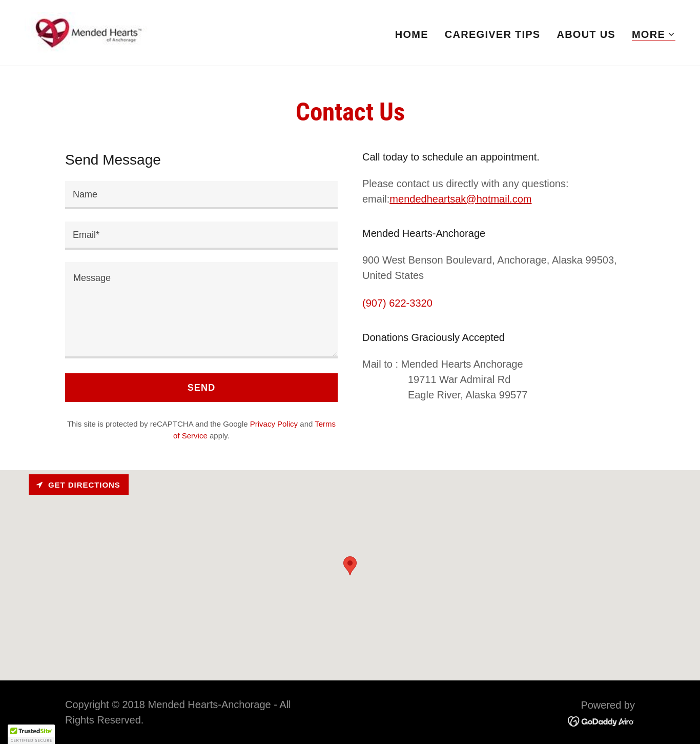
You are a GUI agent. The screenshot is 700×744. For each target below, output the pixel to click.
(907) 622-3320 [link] (397, 303)
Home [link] (412, 34)
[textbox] (201, 195)
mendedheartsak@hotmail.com (460, 199)
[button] (654, 35)
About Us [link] (586, 34)
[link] (87, 32)
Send (202, 388)
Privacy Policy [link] (274, 424)
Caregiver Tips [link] (493, 34)
